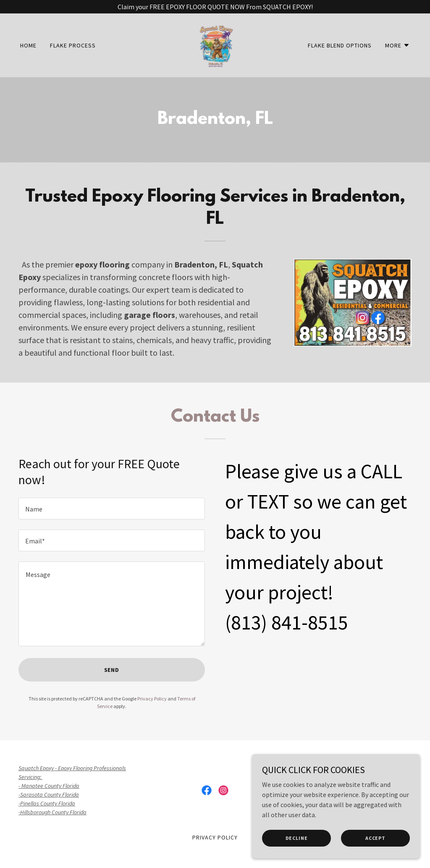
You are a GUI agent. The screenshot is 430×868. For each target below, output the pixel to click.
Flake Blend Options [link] (340, 45)
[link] (215, 45)
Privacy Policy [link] (152, 699)
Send (112, 670)
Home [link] (28, 45)
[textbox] (112, 509)
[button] (397, 45)
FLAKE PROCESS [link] (73, 45)
